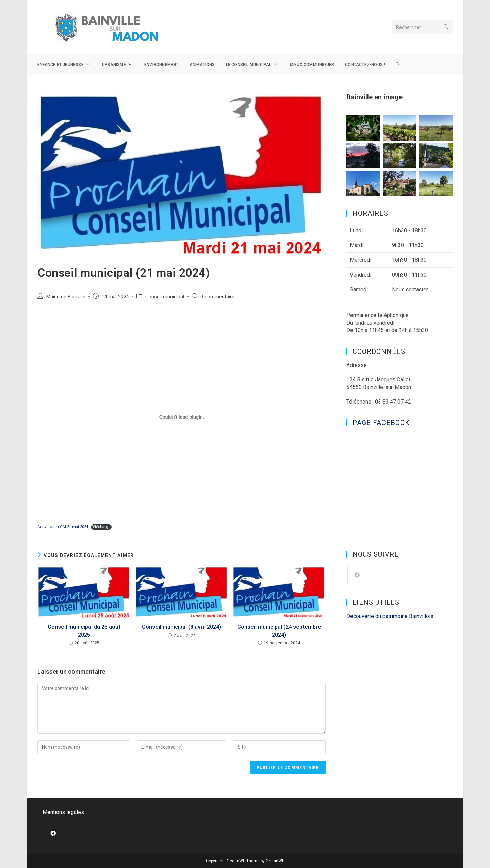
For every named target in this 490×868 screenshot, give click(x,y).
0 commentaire (217, 297)
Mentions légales (63, 812)
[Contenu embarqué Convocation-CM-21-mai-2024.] (182, 417)
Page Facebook (381, 423)
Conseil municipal (165, 297)
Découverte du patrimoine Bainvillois (390, 616)
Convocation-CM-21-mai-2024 (63, 527)
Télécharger (101, 527)
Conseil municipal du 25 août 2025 (84, 631)
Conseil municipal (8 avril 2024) (182, 627)
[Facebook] (357, 575)
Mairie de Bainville (66, 297)
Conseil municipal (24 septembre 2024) (279, 631)
